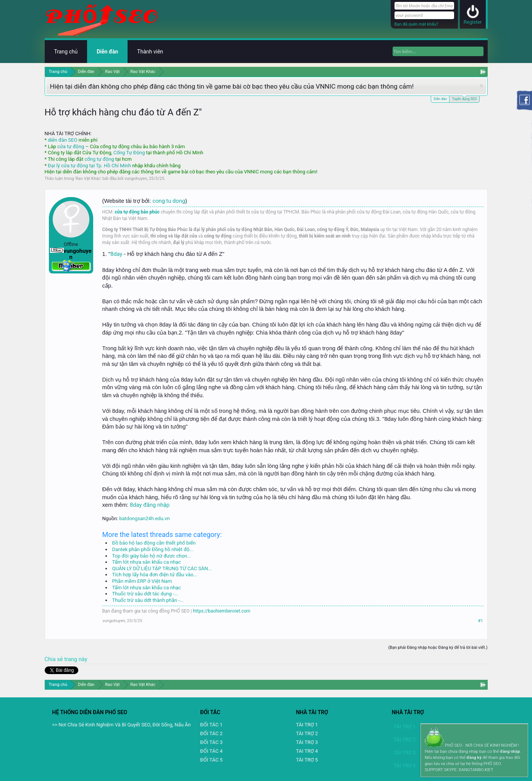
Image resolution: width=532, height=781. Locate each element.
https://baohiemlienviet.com (222, 611)
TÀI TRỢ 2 (307, 733)
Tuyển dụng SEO (464, 98)
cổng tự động (99, 159)
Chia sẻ (55, 659)
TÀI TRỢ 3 (307, 742)
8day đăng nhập (150, 505)
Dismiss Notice (481, 86)
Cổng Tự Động (129, 153)
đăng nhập (510, 751)
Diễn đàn (440, 99)
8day (117, 254)
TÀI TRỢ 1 (307, 725)
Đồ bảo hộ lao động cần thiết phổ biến (154, 543)
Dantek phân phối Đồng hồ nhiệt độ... (153, 549)
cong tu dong (169, 201)
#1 (481, 621)
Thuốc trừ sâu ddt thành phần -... (148, 600)
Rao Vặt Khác (88, 179)
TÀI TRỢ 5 (307, 760)
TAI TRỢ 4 (307, 751)
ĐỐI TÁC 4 (211, 751)
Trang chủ (66, 52)
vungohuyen (136, 179)
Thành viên (150, 52)
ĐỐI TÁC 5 (211, 760)
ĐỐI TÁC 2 (211, 733)
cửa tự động (71, 146)
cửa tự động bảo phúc (137, 212)
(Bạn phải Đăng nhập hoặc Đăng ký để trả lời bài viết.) (438, 648)
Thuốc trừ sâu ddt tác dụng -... (145, 594)
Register (473, 22)
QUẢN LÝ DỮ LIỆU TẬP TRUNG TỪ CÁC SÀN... (162, 568)
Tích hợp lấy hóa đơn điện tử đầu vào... (155, 575)
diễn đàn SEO (62, 140)
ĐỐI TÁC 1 (211, 725)
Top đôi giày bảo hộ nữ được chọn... (152, 556)
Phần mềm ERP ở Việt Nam (142, 581)
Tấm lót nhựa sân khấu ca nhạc (147, 562)
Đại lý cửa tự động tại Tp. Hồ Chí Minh (89, 166)
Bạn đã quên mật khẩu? (416, 24)
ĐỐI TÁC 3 (211, 742)
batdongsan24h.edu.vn (144, 518)
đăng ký (474, 758)
